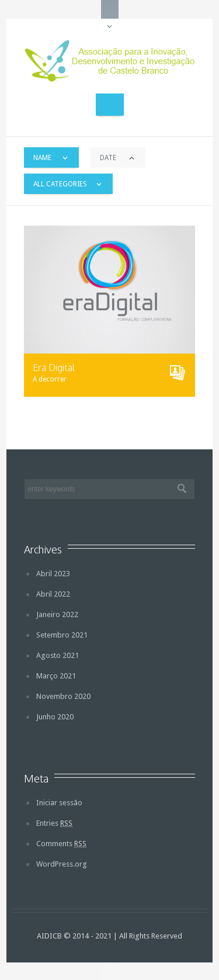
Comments (61, 844)
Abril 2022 (53, 594)
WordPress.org (62, 864)
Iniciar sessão (59, 803)
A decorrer (50, 379)
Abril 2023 (53, 574)
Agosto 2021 (58, 655)
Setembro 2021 (62, 635)
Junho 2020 (55, 717)
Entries (54, 823)
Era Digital (54, 368)
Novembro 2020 (63, 696)
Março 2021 (56, 676)
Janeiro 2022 (57, 614)
